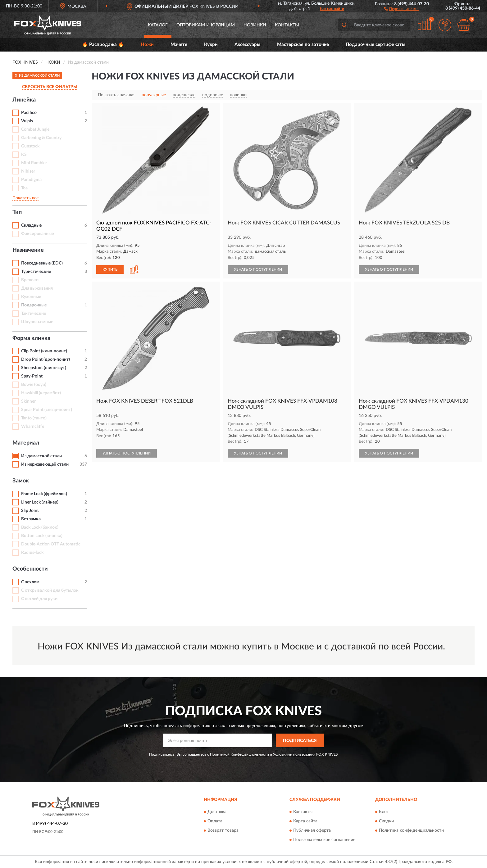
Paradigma (31, 180)
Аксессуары (247, 45)
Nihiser (28, 171)
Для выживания (37, 288)
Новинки (255, 25)
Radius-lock (32, 553)
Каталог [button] (158, 25)
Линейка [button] (24, 100)
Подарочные (34, 305)
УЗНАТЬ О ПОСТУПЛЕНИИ (258, 269)
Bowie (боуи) (34, 385)
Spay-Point (32, 376)
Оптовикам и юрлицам (206, 25)
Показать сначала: (116, 95)
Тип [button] (17, 212)
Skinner (28, 401)
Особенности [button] (30, 569)
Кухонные (31, 297)
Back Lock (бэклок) (40, 527)
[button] (402, 8)
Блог (384, 812)
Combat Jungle (35, 129)
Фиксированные (37, 234)
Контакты (287, 25)
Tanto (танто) (34, 418)
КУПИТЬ (110, 269)
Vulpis (27, 121)
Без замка (31, 519)
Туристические (36, 272)
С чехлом (30, 582)
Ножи (147, 45)
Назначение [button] (28, 250)
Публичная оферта (312, 830)
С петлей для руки (39, 599)
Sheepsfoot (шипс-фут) (44, 368)
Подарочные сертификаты (375, 45)
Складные (31, 225)
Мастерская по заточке (303, 45)
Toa (24, 188)
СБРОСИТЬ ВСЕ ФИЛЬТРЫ (50, 87)
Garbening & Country (41, 138)
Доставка (217, 812)
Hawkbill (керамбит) (41, 393)
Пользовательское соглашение (324, 840)
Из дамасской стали (41, 456)
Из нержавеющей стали (45, 464)
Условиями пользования (294, 754)
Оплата (215, 821)
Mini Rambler (34, 163)
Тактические (34, 314)
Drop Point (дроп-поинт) (46, 359)
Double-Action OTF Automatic (51, 544)
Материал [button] (26, 443)
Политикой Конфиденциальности (239, 754)
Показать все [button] (25, 198)
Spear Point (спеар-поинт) (47, 410)
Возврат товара (223, 830)
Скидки (386, 821)
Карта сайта (305, 821)
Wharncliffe (33, 427)
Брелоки (30, 280)
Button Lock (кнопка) (42, 536)
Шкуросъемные (37, 322)
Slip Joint (30, 511)
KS (24, 155)
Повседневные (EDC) (42, 263)
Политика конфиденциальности (411, 830)
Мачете (179, 45)
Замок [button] (21, 481)
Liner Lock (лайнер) (40, 502)
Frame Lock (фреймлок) (44, 494)
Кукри (211, 45)
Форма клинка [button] (31, 338)
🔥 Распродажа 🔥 (103, 45)
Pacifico (29, 113)
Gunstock (30, 146)
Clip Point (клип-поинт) (44, 351)
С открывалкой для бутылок (50, 590)
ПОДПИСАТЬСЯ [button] (300, 741)
